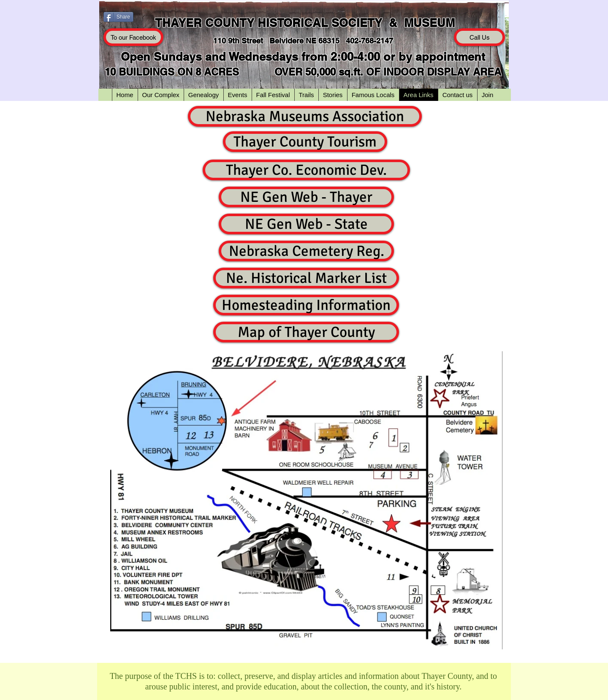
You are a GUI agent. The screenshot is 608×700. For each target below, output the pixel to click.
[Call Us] (479, 37)
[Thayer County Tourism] (305, 142)
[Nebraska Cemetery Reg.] (306, 251)
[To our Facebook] (133, 37)
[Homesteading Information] (306, 305)
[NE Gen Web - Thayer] (306, 197)
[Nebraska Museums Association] (305, 116)
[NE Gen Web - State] (306, 224)
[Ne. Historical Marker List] (306, 278)
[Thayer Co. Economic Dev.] (306, 170)
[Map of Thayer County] (306, 332)
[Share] (118, 17)
